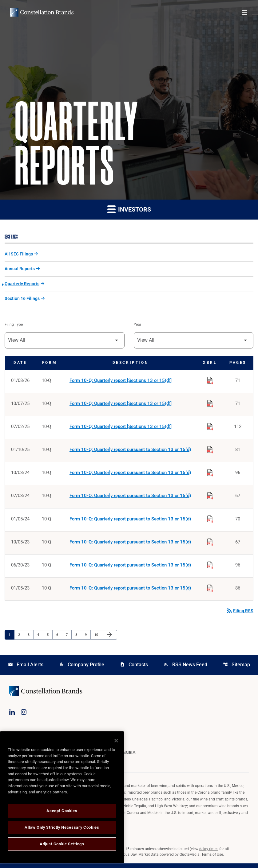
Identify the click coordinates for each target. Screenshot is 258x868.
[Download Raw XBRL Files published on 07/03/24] (210, 498)
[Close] (116, 741)
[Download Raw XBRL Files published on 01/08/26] (210, 381)
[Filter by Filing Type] (65, 342)
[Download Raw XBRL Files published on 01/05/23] (210, 591)
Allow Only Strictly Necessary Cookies (62, 827)
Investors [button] (129, 209)
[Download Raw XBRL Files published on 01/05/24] (210, 521)
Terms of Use (212, 859)
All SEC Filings (19, 255)
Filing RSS (240, 615)
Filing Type (14, 326)
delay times (209, 854)
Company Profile (82, 669)
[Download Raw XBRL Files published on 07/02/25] (210, 428)
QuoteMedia (190, 859)
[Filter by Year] (194, 342)
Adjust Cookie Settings (62, 844)
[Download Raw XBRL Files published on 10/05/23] (210, 545)
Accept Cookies (62, 811)
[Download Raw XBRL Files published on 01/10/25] (210, 451)
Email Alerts (26, 669)
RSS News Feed (185, 669)
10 (98, 639)
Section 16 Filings (22, 300)
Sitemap (236, 669)
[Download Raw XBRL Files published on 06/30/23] (210, 568)
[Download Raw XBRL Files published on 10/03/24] (210, 475)
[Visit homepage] (42, 12)
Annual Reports (20, 270)
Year (137, 326)
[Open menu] (244, 12)
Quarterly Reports (22, 285)
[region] (62, 797)
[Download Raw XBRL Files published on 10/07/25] (210, 405)
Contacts (134, 669)
